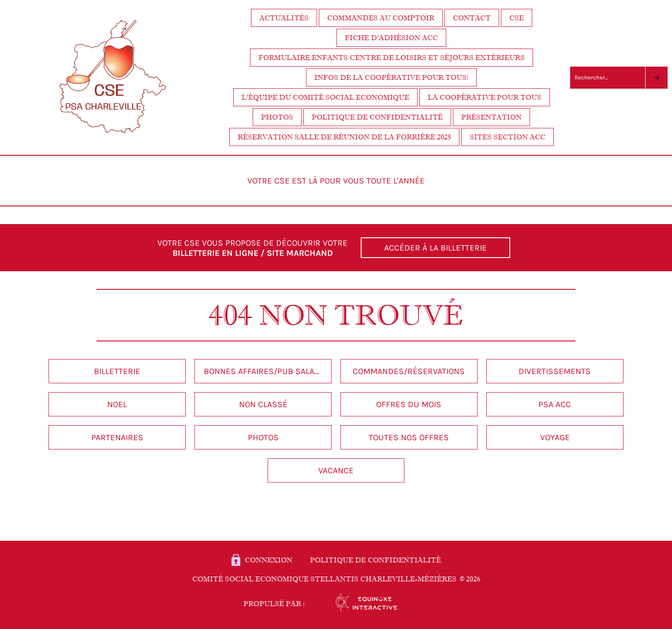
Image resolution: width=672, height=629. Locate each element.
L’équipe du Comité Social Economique (325, 97)
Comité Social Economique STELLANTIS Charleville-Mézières (336, 579)
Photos (277, 117)
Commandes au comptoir (381, 18)
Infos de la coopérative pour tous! (391, 77)
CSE (517, 18)
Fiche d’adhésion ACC (391, 38)
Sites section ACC (508, 137)
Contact (472, 18)
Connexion (269, 560)
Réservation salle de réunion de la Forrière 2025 (344, 137)
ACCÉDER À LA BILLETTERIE (435, 248)
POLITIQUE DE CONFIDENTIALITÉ (375, 560)
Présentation (491, 117)
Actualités (284, 18)
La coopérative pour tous (485, 97)
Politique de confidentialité (377, 117)
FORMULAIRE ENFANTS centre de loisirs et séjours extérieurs (392, 58)
